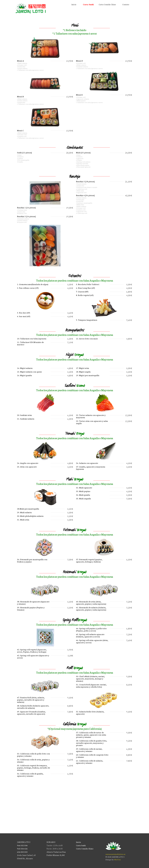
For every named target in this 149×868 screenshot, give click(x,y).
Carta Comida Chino (85, 849)
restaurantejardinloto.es (115, 854)
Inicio (78, 842)
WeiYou (117, 859)
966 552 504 (22, 845)
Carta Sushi (81, 845)
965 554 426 (22, 849)
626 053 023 (22, 852)
